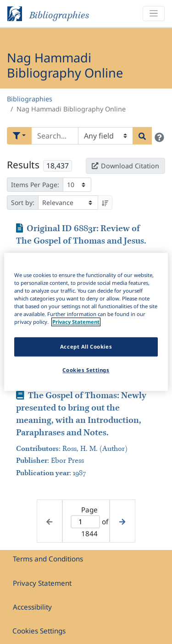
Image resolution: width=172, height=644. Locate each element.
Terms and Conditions (48, 559)
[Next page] (122, 521)
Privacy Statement (42, 583)
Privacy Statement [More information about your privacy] (76, 322)
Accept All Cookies (86, 347)
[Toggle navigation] (154, 14)
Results (23, 165)
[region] (86, 322)
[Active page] (86, 522)
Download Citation (125, 166)
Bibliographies (30, 99)
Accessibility (32, 607)
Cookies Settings (39, 631)
